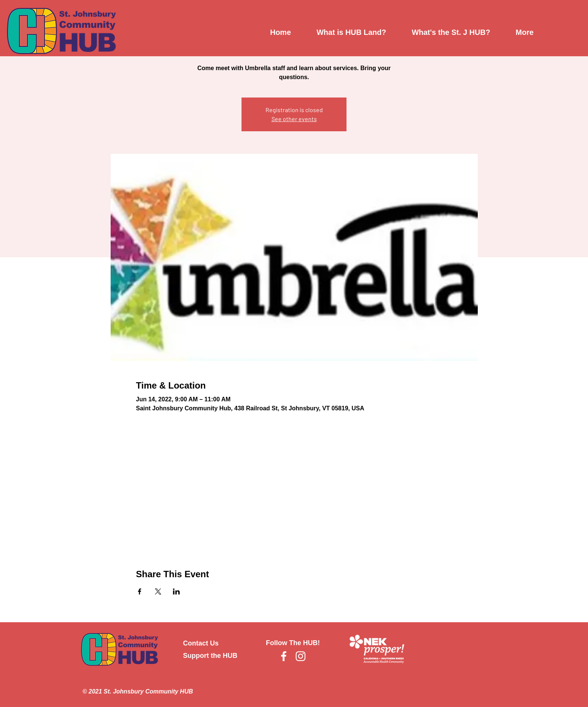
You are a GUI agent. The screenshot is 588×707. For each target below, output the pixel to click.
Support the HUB (210, 656)
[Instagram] (301, 656)
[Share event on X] (158, 591)
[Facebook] (284, 656)
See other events (294, 119)
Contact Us (201, 643)
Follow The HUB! (293, 643)
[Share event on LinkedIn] (176, 591)
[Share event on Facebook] (140, 591)
